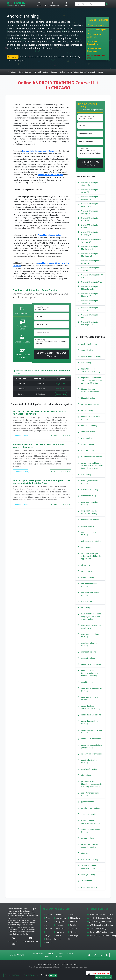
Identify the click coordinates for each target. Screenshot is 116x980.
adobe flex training (89, 344)
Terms (60, 954)
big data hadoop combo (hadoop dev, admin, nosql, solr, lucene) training (92, 380)
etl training (86, 565)
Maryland (59, 922)
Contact (60, 956)
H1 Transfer (38, 954)
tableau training (88, 838)
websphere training (89, 887)
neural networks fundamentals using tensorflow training (89, 673)
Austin (47, 918)
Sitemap (48, 956)
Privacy (70, 954)
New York (59, 932)
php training (86, 775)
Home (39, 4)
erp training (86, 547)
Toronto (72, 929)
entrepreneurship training (92, 541)
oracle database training (91, 715)
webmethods (87, 881)
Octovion (17, 955)
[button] (103, 977)
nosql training (87, 682)
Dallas (47, 939)
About (50, 954)
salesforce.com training (91, 808)
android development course (50, 175)
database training (88, 496)
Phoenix (72, 922)
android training (88, 350)
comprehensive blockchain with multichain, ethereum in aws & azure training (92, 466)
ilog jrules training (89, 601)
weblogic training (88, 875)
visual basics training (90, 859)
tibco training (87, 853)
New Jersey (59, 929)
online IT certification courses (18, 932)
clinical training (87, 450)
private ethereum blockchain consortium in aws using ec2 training (92, 784)
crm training (86, 474)
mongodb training (89, 652)
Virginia (72, 932)
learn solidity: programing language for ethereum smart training (92, 616)
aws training (86, 363)
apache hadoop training (91, 356)
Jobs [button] (66, 4)
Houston (58, 915)
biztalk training (87, 410)
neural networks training (91, 664)
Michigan (59, 925)
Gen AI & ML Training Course (100, 932)
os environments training (92, 754)
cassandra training (89, 432)
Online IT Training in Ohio (92, 282)
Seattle (72, 925)
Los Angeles (60, 918)
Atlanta (48, 915)
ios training (86, 608)
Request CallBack (12, 975)
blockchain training (89, 426)
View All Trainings (31, 975)
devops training (88, 526)
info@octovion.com (30, 942)
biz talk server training (90, 404)
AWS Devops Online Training (100, 925)
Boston (48, 929)
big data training (88, 398)
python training (88, 802)
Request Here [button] (13, 57)
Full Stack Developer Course (100, 918)
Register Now (61, 384)
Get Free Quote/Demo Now (60, 435)
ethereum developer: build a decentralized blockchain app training (92, 556)
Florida (48, 943)
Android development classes (51, 235)
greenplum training (89, 571)
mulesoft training (88, 658)
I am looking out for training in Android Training (52, 343)
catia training (87, 438)
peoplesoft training (89, 769)
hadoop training (88, 577)
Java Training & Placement (99, 922)
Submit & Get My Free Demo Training (52, 354)
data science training (90, 490)
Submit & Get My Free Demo (90, 164)
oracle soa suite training (91, 739)
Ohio (71, 915)
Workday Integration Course (100, 915)
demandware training (90, 520)
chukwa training (88, 444)
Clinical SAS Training (97, 929)
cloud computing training (92, 457)
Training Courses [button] (52, 4)
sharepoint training (89, 814)
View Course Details (21, 435)
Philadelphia (74, 918)
